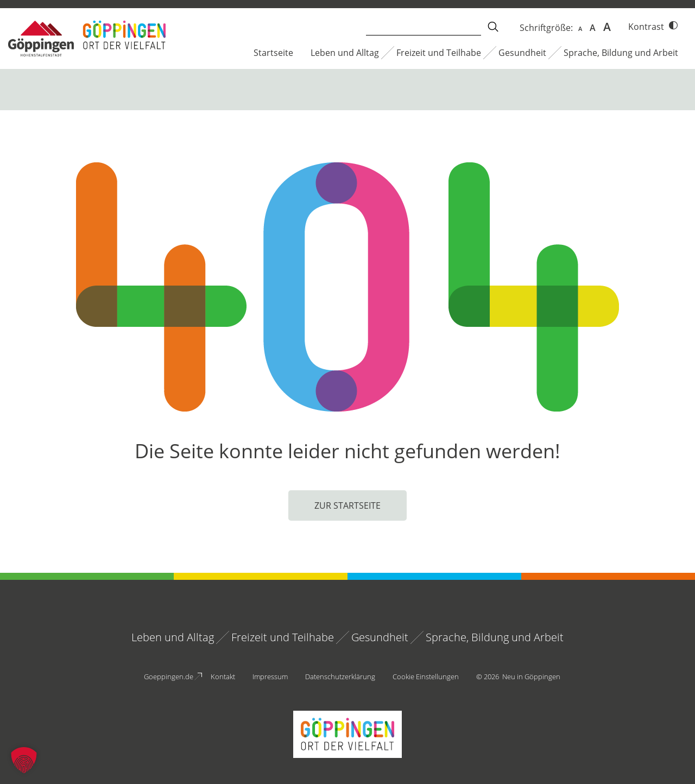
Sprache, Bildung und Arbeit (621, 53)
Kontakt (223, 676)
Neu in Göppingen (531, 676)
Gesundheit (522, 53)
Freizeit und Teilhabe (439, 53)
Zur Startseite (347, 505)
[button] (24, 760)
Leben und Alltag (345, 53)
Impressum (270, 676)
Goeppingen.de (169, 676)
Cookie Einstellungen (426, 676)
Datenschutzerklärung (340, 676)
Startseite (273, 53)
